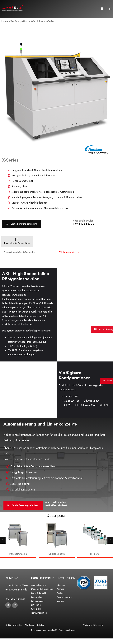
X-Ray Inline (37, 21)
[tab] (17, 242)
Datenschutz (36, 630)
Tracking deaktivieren (67, 630)
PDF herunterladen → (69, 252)
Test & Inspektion (19, 21)
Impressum (47, 630)
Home (5, 21)
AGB (55, 630)
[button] (102, 9)
